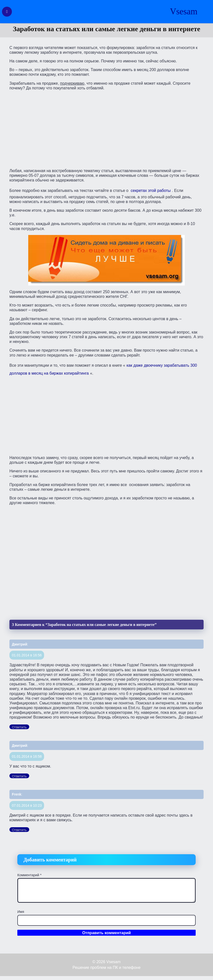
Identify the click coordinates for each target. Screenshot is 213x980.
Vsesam (184, 12)
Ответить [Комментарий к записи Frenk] (19, 830)
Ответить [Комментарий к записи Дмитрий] (19, 727)
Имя (21, 912)
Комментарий (29, 875)
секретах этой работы (151, 191)
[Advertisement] (106, 129)
